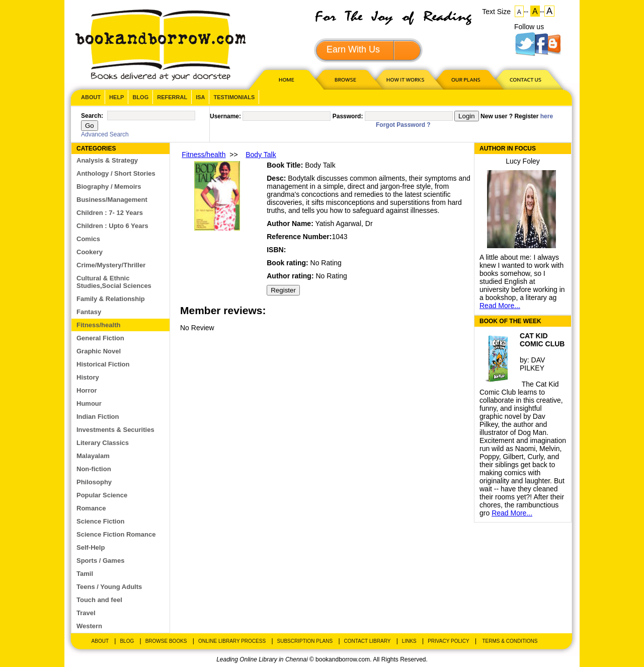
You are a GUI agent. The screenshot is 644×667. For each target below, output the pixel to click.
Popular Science (102, 495)
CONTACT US (525, 79)
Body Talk (261, 155)
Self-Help (91, 547)
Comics (88, 239)
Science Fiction (100, 521)
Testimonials (234, 97)
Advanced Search (105, 134)
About (91, 97)
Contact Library (368, 641)
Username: (225, 116)
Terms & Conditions (510, 641)
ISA (200, 97)
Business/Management (112, 200)
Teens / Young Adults (109, 587)
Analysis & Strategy (107, 160)
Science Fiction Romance (116, 534)
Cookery (90, 252)
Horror (87, 390)
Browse (346, 79)
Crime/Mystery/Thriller (111, 265)
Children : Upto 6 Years (112, 226)
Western (89, 626)
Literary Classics (103, 443)
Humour (89, 403)
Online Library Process (232, 641)
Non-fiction (94, 469)
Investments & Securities (115, 430)
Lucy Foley (523, 161)
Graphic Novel (99, 351)
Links (409, 641)
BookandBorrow (160, 45)
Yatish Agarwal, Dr (344, 224)
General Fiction (100, 338)
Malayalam (93, 456)
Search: (92, 116)
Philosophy (94, 482)
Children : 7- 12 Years (110, 213)
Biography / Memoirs (109, 187)
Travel (86, 613)
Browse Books (166, 641)
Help (116, 97)
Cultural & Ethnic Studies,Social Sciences (114, 282)
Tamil (85, 574)
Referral (172, 97)
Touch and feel (99, 600)
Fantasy (89, 312)
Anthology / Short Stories (116, 173)
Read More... (500, 306)
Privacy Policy (448, 641)
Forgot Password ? (403, 125)
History (88, 377)
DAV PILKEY (532, 364)
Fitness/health (98, 325)
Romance (91, 508)
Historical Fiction (103, 364)
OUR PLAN (465, 79)
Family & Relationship (111, 299)
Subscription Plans (305, 641)
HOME (284, 79)
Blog (140, 97)
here (547, 116)
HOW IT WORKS (405, 79)
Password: (348, 116)
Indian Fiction (98, 417)
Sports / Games (100, 561)
